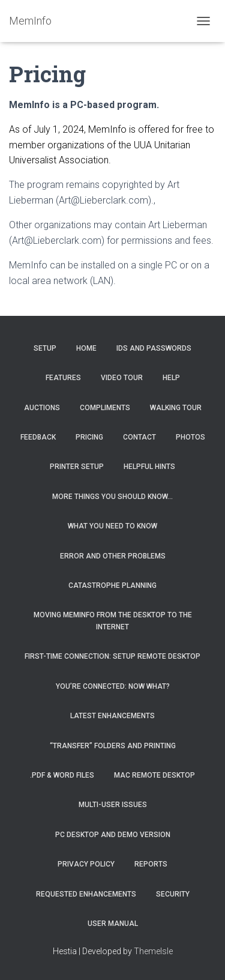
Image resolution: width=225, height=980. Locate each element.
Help (171, 378)
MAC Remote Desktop (154, 775)
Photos (190, 437)
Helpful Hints (149, 467)
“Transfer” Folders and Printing (113, 746)
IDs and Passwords (154, 348)
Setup (45, 348)
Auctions (42, 408)
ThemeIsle (153, 951)
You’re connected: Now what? (113, 686)
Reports (151, 864)
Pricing (89, 437)
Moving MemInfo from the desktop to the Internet (113, 621)
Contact (139, 437)
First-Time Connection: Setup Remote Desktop (112, 656)
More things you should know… (112, 497)
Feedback (38, 437)
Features (63, 378)
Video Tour (122, 378)
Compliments (105, 408)
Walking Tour (176, 408)
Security (173, 894)
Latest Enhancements (112, 716)
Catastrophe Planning (112, 585)
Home (86, 348)
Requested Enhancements (86, 894)
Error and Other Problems (113, 556)
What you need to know (112, 526)
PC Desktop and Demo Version (113, 835)
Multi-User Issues (113, 805)
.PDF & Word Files (62, 775)
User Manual (113, 924)
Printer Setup (77, 467)
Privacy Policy (86, 864)
